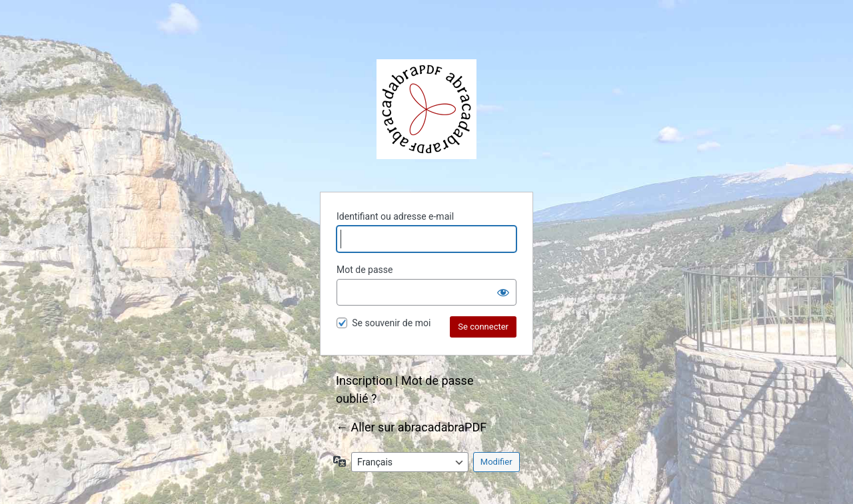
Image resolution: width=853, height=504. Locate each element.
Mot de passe (365, 270)
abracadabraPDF (426, 109)
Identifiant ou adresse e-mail (395, 216)
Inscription (364, 380)
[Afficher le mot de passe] (503, 292)
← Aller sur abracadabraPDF (411, 427)
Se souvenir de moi (391, 323)
